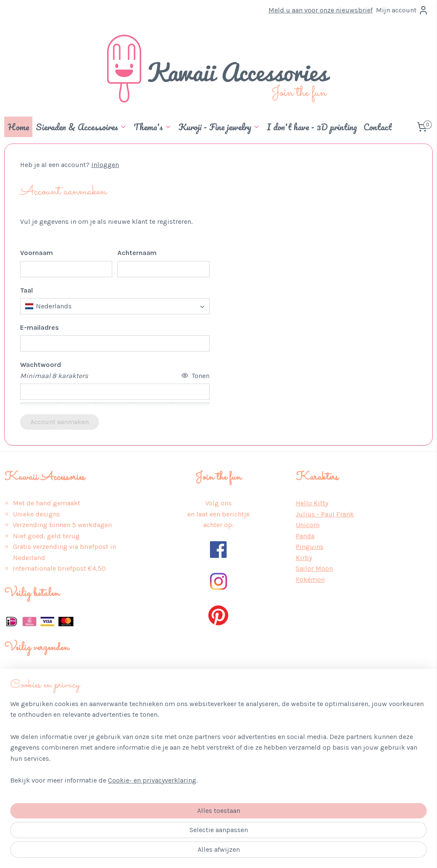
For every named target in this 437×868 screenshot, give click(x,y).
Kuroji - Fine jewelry (219, 127)
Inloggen (105, 165)
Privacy (15, 748)
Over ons (17, 737)
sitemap (197, 852)
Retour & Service (31, 781)
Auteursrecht (24, 802)
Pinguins (310, 547)
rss (213, 852)
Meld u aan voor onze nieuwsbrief (320, 10)
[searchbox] (115, 306)
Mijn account (402, 10)
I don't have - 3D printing (312, 127)
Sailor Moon (314, 568)
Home (18, 127)
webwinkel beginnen (242, 852)
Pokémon (310, 579)
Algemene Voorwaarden (40, 759)
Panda (305, 536)
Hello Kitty (312, 503)
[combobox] (115, 306)
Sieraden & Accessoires (81, 127)
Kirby (304, 558)
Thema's (153, 127)
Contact (378, 127)
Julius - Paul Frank (325, 514)
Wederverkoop (26, 814)
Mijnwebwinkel (310, 852)
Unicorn (308, 525)
